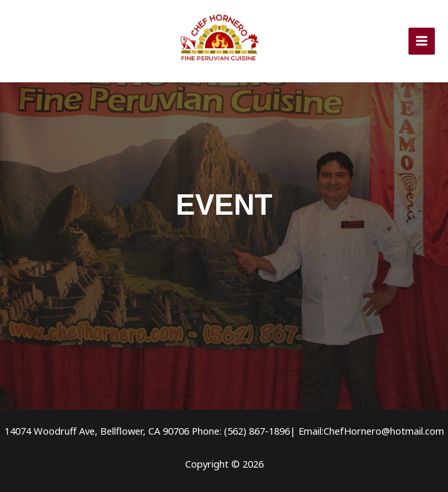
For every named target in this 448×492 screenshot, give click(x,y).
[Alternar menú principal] (422, 41)
